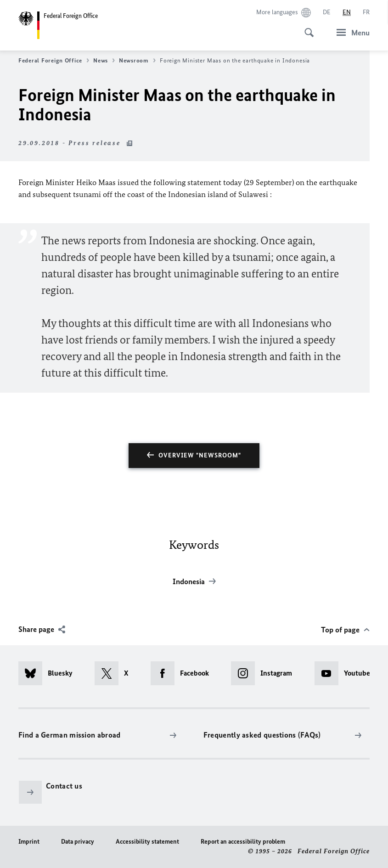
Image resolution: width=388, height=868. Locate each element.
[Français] (366, 12)
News (104, 61)
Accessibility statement (147, 842)
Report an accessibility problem (243, 842)
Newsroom (137, 61)
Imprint (29, 842)
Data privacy (78, 842)
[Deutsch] (327, 12)
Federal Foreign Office (54, 61)
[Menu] (350, 32)
